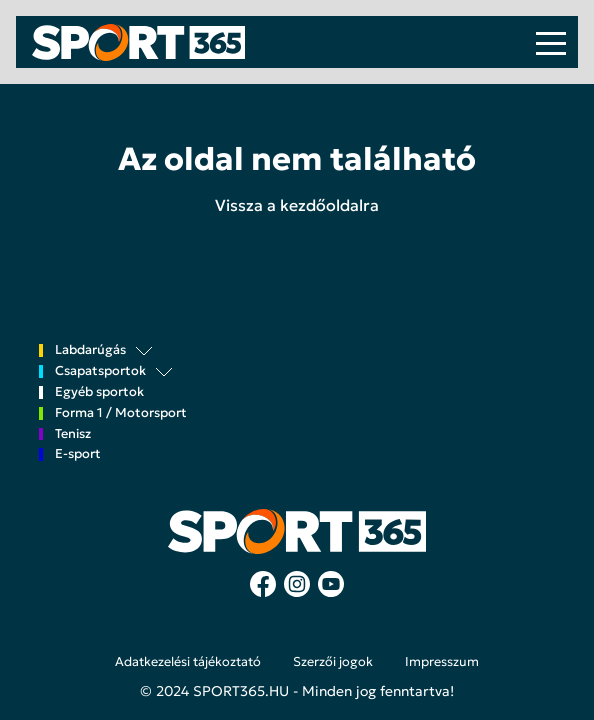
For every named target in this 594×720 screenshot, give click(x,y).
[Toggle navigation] (551, 42)
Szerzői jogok (333, 662)
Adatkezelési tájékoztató (188, 662)
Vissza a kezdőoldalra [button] (297, 205)
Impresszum (442, 662)
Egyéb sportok (99, 392)
